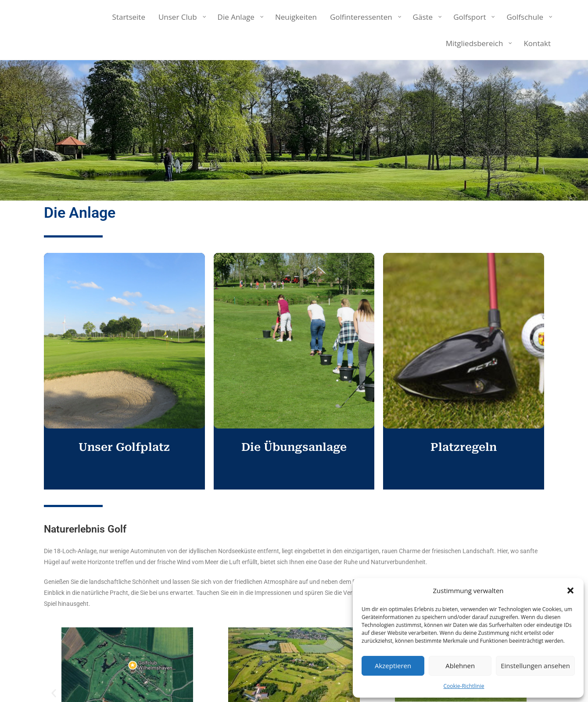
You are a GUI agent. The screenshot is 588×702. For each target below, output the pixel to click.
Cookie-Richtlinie (464, 686)
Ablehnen (460, 666)
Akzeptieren (393, 666)
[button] (570, 590)
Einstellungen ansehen (535, 666)
